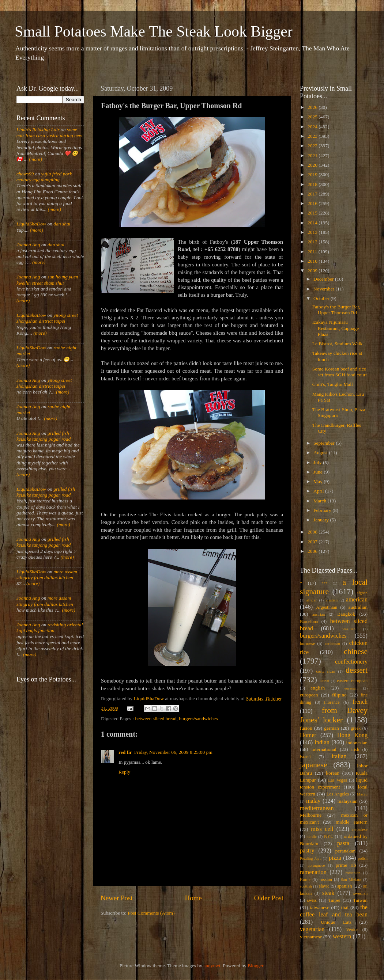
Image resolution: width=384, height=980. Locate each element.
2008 (313, 532)
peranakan (345, 851)
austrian (319, 614)
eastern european (352, 681)
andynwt (212, 966)
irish (355, 749)
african (312, 600)
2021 (313, 155)
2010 (313, 261)
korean (333, 773)
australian (358, 607)
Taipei (335, 900)
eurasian (351, 688)
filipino (339, 695)
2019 (313, 174)
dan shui (62, 224)
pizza (335, 858)
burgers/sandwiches (198, 719)
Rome (305, 880)
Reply (124, 772)
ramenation (313, 872)
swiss (312, 900)
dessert (357, 670)
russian (325, 880)
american (357, 600)
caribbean (332, 643)
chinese (356, 652)
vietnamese (311, 937)
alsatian (332, 600)
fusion (306, 728)
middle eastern (352, 822)
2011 (313, 252)
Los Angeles (338, 794)
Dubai (324, 681)
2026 (313, 107)
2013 (313, 232)
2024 (313, 127)
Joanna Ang (28, 245)
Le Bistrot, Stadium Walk (337, 344)
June (319, 472)
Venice (352, 930)
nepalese (360, 829)
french (360, 702)
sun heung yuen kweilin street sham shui (47, 280)
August (321, 453)
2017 (313, 194)
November (324, 289)
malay (313, 801)
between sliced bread (156, 719)
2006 (313, 551)
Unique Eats (336, 922)
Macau (362, 794)
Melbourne (311, 815)
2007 (313, 542)
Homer (308, 735)
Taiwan (360, 900)
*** (324, 583)
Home (193, 898)
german (331, 728)
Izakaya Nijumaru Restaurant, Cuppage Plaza (336, 328)
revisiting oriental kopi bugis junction (50, 628)
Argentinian (327, 607)
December (324, 279)
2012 (313, 242)
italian (339, 756)
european (309, 695)
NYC (329, 836)
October (322, 298)
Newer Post (117, 898)
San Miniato (351, 880)
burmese (307, 643)
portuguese (316, 865)
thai (345, 907)
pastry (307, 851)
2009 (313, 271)
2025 (313, 117)
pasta (343, 843)
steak (328, 893)
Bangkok (346, 614)
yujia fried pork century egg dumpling (44, 177)
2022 (313, 146)
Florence (332, 702)
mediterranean (317, 808)
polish (363, 858)
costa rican (325, 671)
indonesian (357, 743)
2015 (313, 213)
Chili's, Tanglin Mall (333, 384)
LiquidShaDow (31, 224)
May (319, 481)
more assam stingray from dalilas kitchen (47, 575)
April (319, 491)
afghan (362, 593)
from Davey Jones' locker (334, 715)
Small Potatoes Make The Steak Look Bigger (154, 31)
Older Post (269, 898)
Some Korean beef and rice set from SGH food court (340, 372)
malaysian (348, 801)
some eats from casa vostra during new (49, 132)
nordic (312, 836)
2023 (313, 136)
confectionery (351, 662)
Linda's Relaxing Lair (38, 130)
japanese (313, 765)
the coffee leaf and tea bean (334, 911)
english (318, 688)
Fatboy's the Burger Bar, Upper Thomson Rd (336, 310)
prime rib (346, 865)
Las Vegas (338, 780)
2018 (313, 184)
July (318, 462)
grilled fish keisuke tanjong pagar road (44, 436)
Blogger (255, 966)
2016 (313, 203)
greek (356, 728)
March (321, 501)
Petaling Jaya (310, 858)
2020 (313, 165)
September (325, 443)
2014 (313, 223)
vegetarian (312, 929)
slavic (324, 886)
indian (322, 742)
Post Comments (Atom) (151, 913)
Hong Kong (352, 735)
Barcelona (309, 622)
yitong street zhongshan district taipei (47, 318)
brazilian (349, 629)
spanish (345, 886)
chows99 (25, 174)
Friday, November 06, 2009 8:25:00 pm (173, 752)
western (342, 937)
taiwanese (319, 907)
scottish (306, 886)
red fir (125, 752)
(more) (35, 159)
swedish (360, 893)
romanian (353, 873)
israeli (305, 757)
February (323, 510)
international (324, 749)
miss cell (322, 829)
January (322, 520)
